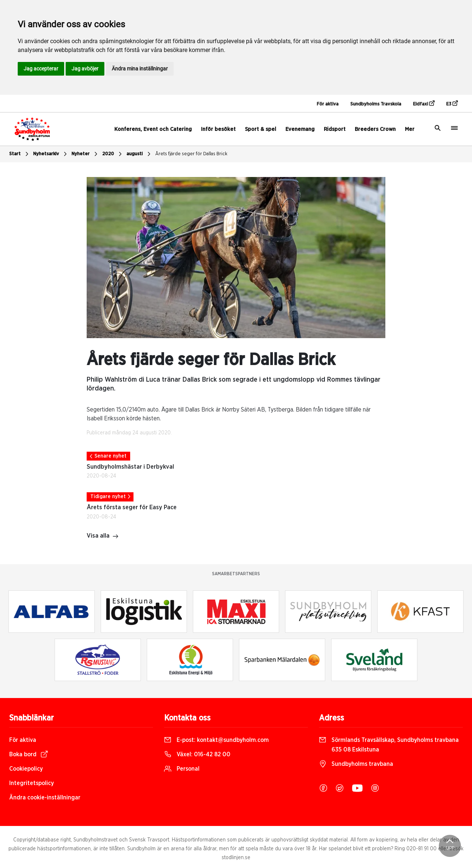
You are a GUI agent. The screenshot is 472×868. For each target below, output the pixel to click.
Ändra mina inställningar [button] (140, 69)
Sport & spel (261, 129)
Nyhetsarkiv (51, 154)
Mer (410, 129)
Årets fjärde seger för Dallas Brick (191, 154)
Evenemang (300, 129)
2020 (113, 154)
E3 (452, 104)
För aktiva (328, 104)
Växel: (197, 754)
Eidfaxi (424, 104)
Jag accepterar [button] (41, 69)
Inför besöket (218, 129)
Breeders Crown (375, 129)
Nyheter (85, 154)
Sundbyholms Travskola (376, 104)
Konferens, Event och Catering (153, 129)
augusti (139, 154)
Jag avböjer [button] (85, 69)
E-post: (216, 740)
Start (20, 154)
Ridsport (335, 129)
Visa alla (103, 537)
